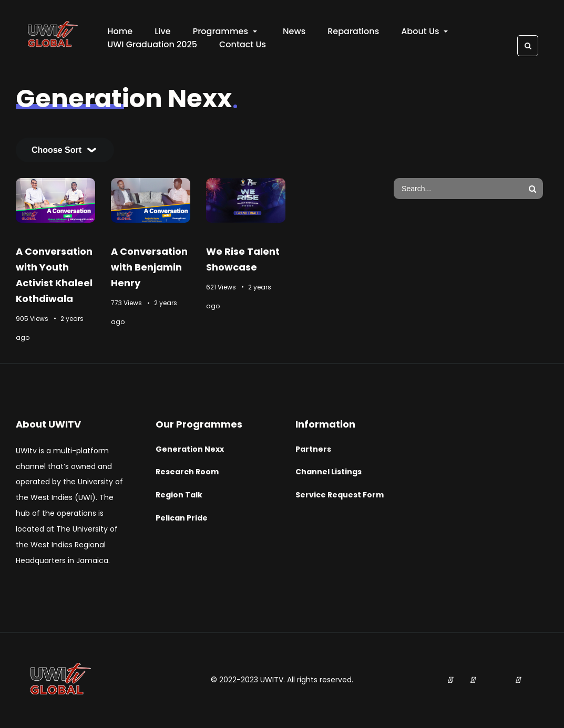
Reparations (353, 31)
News (294, 31)
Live (162, 31)
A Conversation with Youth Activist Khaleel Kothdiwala (54, 275)
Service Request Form (340, 495)
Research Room (187, 472)
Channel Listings (329, 472)
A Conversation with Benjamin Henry (149, 267)
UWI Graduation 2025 (152, 44)
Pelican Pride (182, 518)
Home (120, 31)
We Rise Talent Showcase (243, 259)
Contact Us (243, 44)
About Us (424, 31)
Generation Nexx (190, 449)
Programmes (225, 31)
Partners (313, 449)
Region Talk (179, 495)
